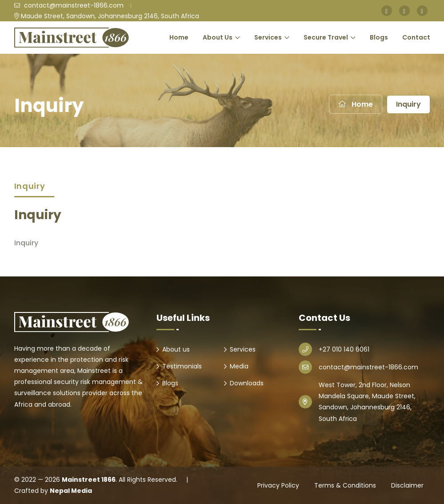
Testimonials (182, 366)
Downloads (247, 383)
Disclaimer (407, 485)
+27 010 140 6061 (344, 349)
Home (179, 37)
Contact (416, 37)
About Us (218, 37)
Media (239, 366)
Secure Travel (326, 37)
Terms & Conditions (345, 485)
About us (176, 349)
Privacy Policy (278, 485)
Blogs (379, 37)
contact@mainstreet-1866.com (69, 5)
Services (268, 37)
